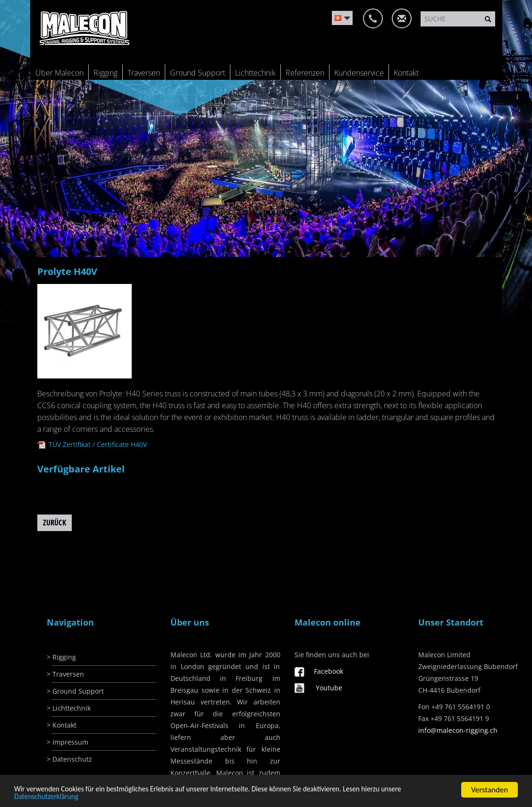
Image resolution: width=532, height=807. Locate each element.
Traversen (144, 73)
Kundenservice (359, 73)
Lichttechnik (255, 73)
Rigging (106, 73)
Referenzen (305, 73)
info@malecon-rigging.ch (458, 730)
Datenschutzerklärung (46, 798)
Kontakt (406, 73)
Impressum (70, 742)
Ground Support (198, 73)
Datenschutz (72, 759)
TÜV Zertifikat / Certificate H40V (92, 444)
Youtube (329, 688)
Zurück (55, 523)
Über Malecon (59, 73)
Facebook (329, 671)
